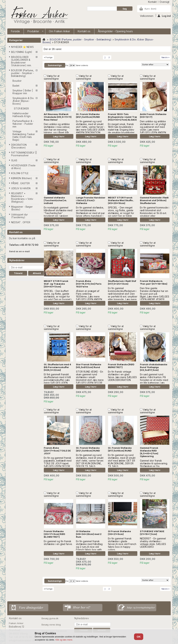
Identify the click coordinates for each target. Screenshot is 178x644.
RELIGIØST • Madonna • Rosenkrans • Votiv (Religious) (22, 197)
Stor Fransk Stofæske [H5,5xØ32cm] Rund (89, 366)
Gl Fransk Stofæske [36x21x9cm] (119, 533)
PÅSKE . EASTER (20, 183)
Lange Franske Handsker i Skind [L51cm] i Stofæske (91, 200)
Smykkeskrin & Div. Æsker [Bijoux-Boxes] (23, 101)
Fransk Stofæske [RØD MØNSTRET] (121, 366)
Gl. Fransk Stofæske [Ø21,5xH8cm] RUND (88, 449)
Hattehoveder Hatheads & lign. (22, 115)
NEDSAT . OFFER (21, 222)
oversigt (164, 2)
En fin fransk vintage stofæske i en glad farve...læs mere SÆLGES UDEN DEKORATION (122, 376)
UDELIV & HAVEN (21, 188)
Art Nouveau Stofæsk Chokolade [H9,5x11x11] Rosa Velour (58, 117)
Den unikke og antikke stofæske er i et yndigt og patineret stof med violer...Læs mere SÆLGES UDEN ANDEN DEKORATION (153, 128)
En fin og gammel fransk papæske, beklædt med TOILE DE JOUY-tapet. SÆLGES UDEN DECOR (58, 462)
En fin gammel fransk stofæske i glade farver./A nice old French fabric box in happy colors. (122, 544)
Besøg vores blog (51, 625)
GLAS (14, 160)
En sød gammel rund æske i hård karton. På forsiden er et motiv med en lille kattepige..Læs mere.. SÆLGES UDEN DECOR (154, 381)
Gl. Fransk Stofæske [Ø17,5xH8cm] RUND (120, 449)
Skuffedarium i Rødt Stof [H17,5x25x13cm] (122, 282)
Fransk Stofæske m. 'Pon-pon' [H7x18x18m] (154, 282)
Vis (67, 65)
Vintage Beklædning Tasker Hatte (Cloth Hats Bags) (24, 136)
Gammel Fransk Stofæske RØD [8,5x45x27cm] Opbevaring (149, 452)
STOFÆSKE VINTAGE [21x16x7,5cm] (152, 533)
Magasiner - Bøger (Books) (22, 208)
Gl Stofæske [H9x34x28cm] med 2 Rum (89, 534)
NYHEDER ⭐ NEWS (22, 47)
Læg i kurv (59, 136)
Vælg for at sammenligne (52, 77)
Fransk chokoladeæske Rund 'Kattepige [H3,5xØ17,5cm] (154, 367)
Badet (16, 86)
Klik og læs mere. (64, 640)
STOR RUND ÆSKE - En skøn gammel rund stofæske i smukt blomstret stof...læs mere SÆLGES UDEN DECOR (90, 377)
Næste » (165, 57)
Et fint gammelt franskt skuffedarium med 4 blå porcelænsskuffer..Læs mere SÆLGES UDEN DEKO (58, 380)
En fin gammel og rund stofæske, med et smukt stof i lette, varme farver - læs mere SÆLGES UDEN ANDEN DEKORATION (91, 127)
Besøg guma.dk (50, 618)
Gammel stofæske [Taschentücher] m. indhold (55, 200)
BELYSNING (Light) (22, 52)
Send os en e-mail (19, 251)
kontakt (152, 2)
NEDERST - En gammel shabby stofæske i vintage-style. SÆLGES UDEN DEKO (153, 543)
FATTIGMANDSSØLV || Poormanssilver (24, 154)
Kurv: (150, 9)
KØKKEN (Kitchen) (22, 178)
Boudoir (17, 81)
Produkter (34, 32)
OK (139, 637)
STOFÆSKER (21, 108)
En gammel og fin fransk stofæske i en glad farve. (58, 543)
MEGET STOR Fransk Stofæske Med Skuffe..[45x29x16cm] (121, 200)
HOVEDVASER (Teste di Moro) (23, 167)
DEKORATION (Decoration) (19, 146)
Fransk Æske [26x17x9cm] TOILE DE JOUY (57, 451)
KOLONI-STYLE (20, 173)
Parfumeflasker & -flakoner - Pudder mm (23, 124)
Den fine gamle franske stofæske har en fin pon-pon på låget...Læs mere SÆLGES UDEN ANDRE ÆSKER (155, 294)
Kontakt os (84, 31)
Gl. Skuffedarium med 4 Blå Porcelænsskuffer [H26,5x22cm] (57, 367)
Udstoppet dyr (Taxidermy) (19, 216)
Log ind (164, 16)
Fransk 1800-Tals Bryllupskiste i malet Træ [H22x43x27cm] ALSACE (122, 117)
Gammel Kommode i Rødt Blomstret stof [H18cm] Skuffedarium (154, 200)
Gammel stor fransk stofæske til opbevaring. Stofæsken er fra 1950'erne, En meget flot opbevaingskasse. (154, 466)
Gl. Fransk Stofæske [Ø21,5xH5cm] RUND (88, 116)
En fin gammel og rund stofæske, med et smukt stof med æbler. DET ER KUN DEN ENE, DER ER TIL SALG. (122, 461)
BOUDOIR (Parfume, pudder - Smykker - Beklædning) (23, 73)
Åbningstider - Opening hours (115, 31)
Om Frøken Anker (59, 31)
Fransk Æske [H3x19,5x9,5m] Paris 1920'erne (89, 284)
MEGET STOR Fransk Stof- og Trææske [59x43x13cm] (56, 284)
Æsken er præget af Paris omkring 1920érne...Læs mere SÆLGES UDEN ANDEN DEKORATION (89, 297)
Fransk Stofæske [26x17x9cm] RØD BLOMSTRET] (54, 534)
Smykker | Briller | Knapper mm (23, 92)
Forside (15, 31)
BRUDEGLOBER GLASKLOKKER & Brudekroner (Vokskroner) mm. (21, 61)
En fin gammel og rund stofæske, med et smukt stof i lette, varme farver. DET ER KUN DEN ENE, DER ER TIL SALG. (90, 461)
